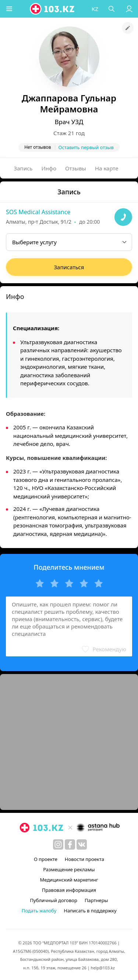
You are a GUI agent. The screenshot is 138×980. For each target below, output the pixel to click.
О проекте (46, 859)
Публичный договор (54, 900)
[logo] (53, 9)
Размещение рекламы (69, 869)
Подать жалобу (39, 911)
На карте (107, 168)
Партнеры (96, 900)
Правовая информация (69, 890)
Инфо (49, 168)
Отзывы (76, 168)
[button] (9, 9)
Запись (23, 168)
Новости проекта (84, 859)
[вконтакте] (82, 844)
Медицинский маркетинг (69, 880)
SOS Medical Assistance (38, 212)
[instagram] (58, 844)
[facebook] (70, 844)
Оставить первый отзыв (86, 147)
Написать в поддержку (90, 911)
